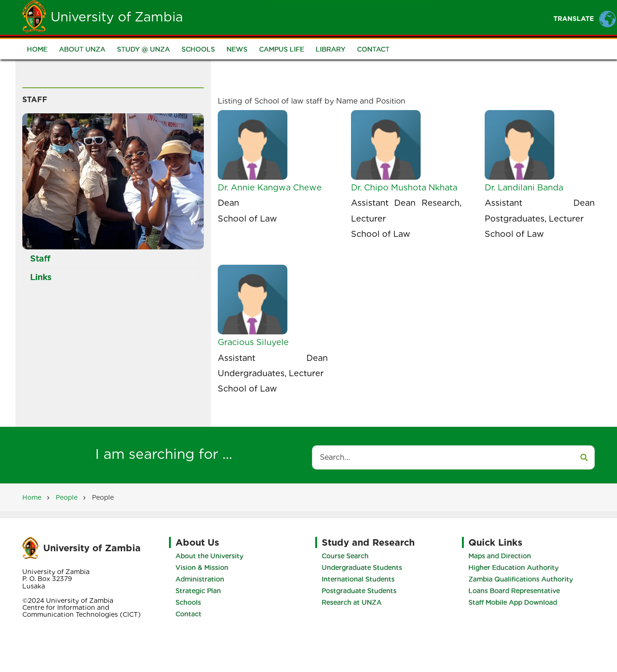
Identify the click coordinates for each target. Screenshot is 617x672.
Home (247, 17)
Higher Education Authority (513, 568)
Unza (285, 17)
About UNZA (82, 49)
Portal (417, 17)
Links (41, 277)
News (237, 49)
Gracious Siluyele (253, 342)
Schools (198, 49)
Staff (375, 17)
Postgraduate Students (359, 591)
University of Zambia (117, 17)
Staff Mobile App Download (513, 602)
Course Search (345, 556)
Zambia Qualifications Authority (521, 579)
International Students (358, 579)
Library (331, 49)
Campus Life (282, 49)
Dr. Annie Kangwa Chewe (270, 187)
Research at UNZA (352, 602)
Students (329, 17)
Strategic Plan (198, 591)
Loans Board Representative (514, 591)
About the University (209, 556)
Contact (373, 49)
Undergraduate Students (362, 568)
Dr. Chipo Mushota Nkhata (404, 187)
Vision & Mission (202, 568)
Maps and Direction (500, 556)
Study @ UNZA (143, 49)
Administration (200, 579)
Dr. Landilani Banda (524, 187)
